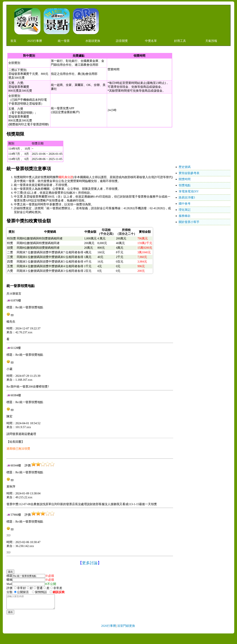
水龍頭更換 (93, 41)
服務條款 (185, 216)
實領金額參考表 (189, 173)
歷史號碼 (185, 167)
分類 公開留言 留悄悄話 (28, 592)
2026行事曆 (109, 629)
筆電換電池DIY (189, 191)
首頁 (13, 41)
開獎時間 (185, 179)
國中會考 (185, 204)
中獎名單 (151, 41)
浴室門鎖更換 (126, 629)
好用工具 (180, 41)
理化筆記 (185, 210)
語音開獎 (122, 41)
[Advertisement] (203, 109)
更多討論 (90, 563)
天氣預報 (211, 41)
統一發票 (64, 41)
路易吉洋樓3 (187, 197)
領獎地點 (185, 185)
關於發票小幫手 (189, 222)
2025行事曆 (35, 41)
